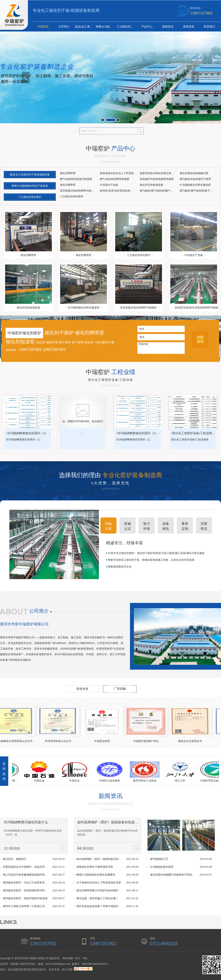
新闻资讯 (168, 27)
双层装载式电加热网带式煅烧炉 (78, 191)
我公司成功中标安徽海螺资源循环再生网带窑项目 (26, 875)
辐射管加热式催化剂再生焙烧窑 (158, 173)
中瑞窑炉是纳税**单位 (147, 741)
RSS (78, 958)
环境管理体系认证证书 (59, 741)
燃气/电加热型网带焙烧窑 (115, 179)
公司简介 (64, 27)
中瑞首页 (43, 27)
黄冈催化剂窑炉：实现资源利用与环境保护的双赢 (26, 891)
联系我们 (209, 27)
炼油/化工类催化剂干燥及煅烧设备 (85, 27)
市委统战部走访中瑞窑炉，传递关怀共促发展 (26, 867)
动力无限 (67, 970)
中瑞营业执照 (103, 741)
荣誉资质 (189, 27)
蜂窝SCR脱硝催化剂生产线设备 (106, 27)
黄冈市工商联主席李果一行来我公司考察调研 (26, 906)
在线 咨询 (200, 339)
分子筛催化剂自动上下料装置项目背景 (99, 883)
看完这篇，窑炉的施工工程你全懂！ (97, 898)
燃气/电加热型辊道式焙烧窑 (76, 179)
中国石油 (40, 781)
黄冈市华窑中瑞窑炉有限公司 (24, 624)
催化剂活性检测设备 (152, 185)
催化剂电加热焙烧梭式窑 (194, 173)
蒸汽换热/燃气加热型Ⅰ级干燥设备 (198, 191)
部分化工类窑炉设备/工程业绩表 (193, 433)
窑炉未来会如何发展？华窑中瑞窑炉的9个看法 (100, 906)
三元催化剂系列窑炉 (127, 27)
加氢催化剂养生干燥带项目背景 (95, 867)
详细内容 (161, 348)
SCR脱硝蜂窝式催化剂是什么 (26, 822)
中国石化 (75, 781)
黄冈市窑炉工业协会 (146, 781)
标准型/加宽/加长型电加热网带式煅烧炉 (118, 191)
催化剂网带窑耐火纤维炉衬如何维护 (97, 891)
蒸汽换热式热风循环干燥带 (195, 179)
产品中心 (147, 27)
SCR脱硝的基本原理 (162, 867)
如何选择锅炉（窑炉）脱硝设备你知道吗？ (109, 822)
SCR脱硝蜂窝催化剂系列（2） (138, 433)
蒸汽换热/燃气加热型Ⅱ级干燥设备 (158, 191)
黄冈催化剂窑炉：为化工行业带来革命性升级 (26, 883)
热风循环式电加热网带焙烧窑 (157, 179)
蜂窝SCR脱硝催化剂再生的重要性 (96, 875)
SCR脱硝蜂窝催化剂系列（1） (28, 433)
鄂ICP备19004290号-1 (95, 964)
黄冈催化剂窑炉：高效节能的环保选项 (25, 898)
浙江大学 (181, 781)
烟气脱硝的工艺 (159, 859)
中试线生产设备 (109, 185)
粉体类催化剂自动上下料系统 (117, 173)
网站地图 (68, 958)
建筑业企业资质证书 (191, 741)
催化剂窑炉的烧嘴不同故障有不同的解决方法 (173, 875)
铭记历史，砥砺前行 (15, 859)
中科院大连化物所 (111, 781)
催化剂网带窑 (68, 173)
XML (85, 958)
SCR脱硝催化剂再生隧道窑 (195, 185)
